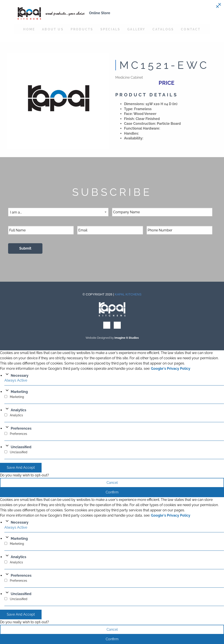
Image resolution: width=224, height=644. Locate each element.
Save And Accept (21, 468)
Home (29, 29)
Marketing (19, 392)
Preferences (21, 428)
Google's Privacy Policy (171, 369)
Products (82, 29)
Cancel (112, 483)
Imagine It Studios (127, 338)
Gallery (136, 29)
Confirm (112, 492)
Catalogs (163, 29)
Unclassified (21, 447)
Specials (110, 29)
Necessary (20, 376)
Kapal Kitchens (128, 294)
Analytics (18, 410)
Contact (191, 29)
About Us (53, 29)
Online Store (100, 13)
